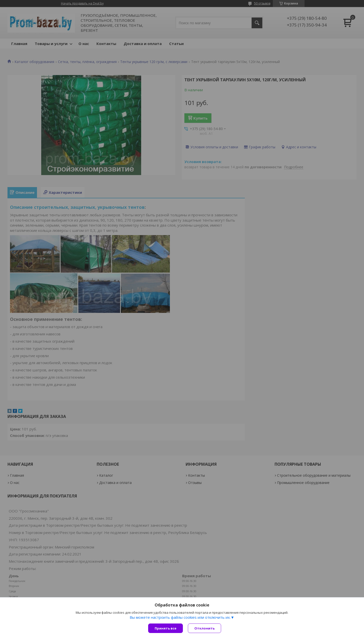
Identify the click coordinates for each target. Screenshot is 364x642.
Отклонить (204, 628)
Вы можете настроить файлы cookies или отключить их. (180, 617)
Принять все (166, 628)
